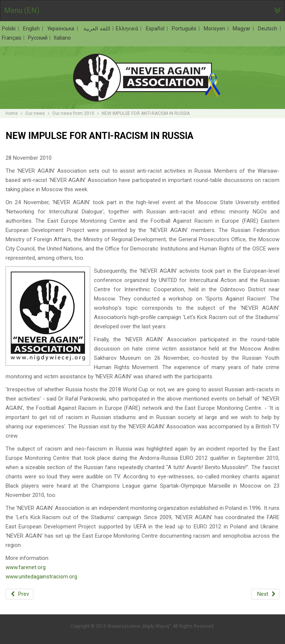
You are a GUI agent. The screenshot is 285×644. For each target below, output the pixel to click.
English (32, 29)
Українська (62, 29)
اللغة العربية (96, 29)
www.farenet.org (26, 567)
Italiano (62, 38)
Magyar (243, 29)
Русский (38, 38)
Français (12, 38)
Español (156, 29)
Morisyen (215, 29)
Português (185, 29)
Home (12, 113)
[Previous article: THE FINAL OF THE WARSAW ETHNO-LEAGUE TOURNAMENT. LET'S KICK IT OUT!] (19, 594)
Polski (10, 29)
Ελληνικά (128, 29)
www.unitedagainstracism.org (41, 577)
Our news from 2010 (73, 113)
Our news (35, 113)
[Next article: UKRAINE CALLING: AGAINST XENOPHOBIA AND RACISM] (265, 594)
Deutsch (268, 29)
